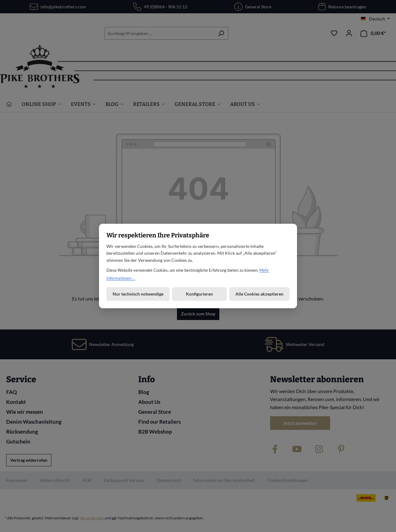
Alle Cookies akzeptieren (259, 294)
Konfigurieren (199, 294)
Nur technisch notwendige (138, 294)
